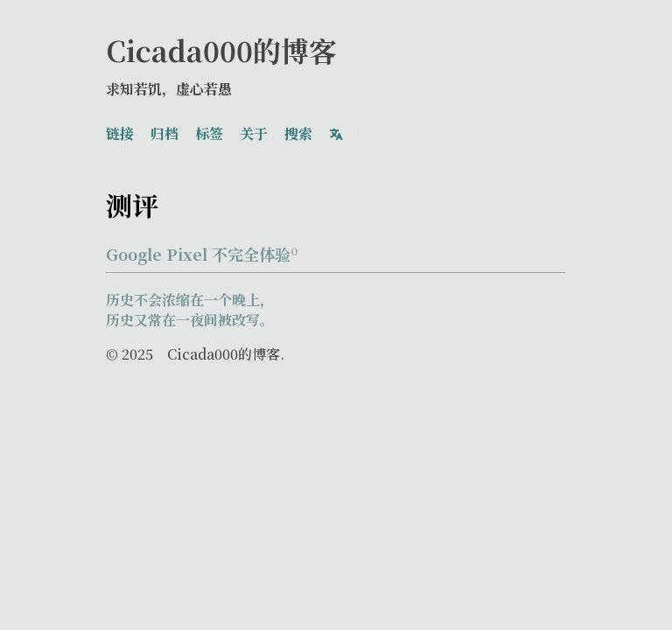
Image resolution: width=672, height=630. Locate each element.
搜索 (298, 131)
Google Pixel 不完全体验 (202, 248)
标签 (209, 131)
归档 (164, 131)
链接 (120, 131)
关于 (254, 131)
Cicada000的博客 (221, 50)
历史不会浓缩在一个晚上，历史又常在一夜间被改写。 (190, 304)
